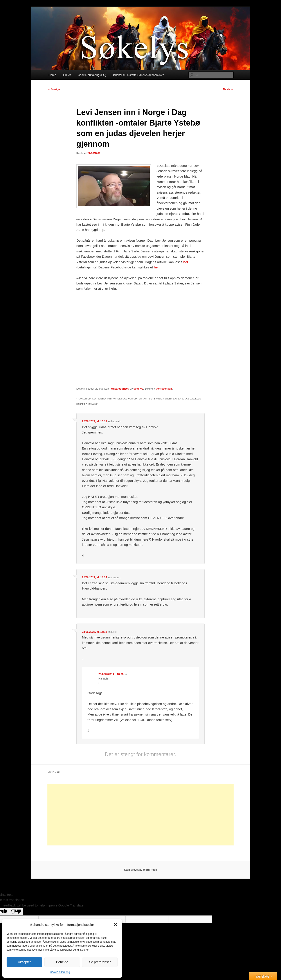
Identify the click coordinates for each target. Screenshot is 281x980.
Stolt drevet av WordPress (140, 870)
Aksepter (24, 962)
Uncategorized (120, 389)
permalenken (164, 389)
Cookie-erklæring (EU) (92, 75)
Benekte (62, 962)
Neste (228, 89)
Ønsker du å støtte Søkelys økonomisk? (138, 75)
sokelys (138, 389)
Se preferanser (100, 962)
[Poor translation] (16, 912)
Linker (67, 75)
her (186, 262)
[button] (115, 925)
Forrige (54, 89)
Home (52, 75)
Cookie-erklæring (60, 972)
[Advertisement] (140, 815)
